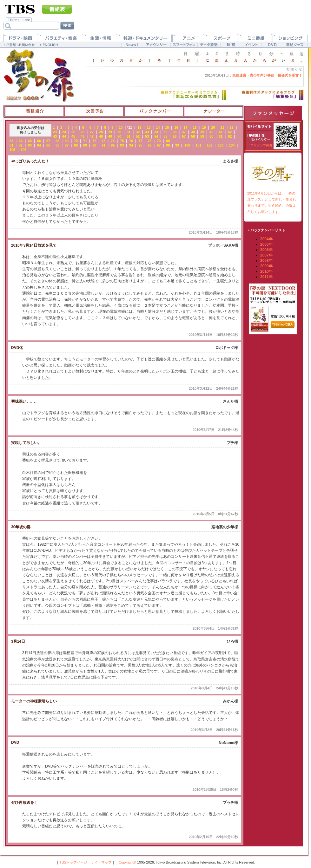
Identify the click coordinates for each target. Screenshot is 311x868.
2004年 (266, 239)
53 (147, 136)
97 (159, 145)
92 (113, 145)
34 (156, 132)
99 (177, 145)
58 (193, 136)
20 (213, 127)
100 (187, 145)
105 (12, 150)
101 (198, 145)
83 (30, 145)
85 (48, 145)
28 (101, 132)
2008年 (266, 261)
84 (39, 145)
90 (94, 145)
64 (21, 141)
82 (21, 145)
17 (185, 127)
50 (119, 136)
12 (139, 127)
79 (159, 141)
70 (76, 141)
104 (232, 145)
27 (92, 132)
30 (119, 132)
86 (57, 145)
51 (129, 136)
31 (129, 132)
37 (184, 132)
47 (92, 136)
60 (211, 136)
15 (167, 127)
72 (94, 141)
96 (149, 145)
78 (149, 141)
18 (195, 127)
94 (131, 145)
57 (184, 136)
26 (83, 132)
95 (140, 145)
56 (175, 136)
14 (158, 127)
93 (122, 145)
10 (121, 127)
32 (138, 132)
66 (39, 141)
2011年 (266, 277)
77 (140, 141)
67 (48, 141)
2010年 (266, 271)
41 (221, 132)
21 (222, 127)
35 (165, 132)
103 (221, 145)
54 (156, 136)
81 (11, 145)
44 (64, 136)
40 (211, 132)
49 (110, 136)
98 (168, 145)
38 (193, 132)
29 (110, 132)
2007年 (266, 255)
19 (204, 127)
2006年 (266, 250)
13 (149, 127)
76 (131, 141)
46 (83, 136)
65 (30, 141)
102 (209, 145)
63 (11, 141)
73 (103, 141)
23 (55, 132)
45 (73, 136)
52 (138, 136)
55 (165, 136)
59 (202, 136)
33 (147, 132)
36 (175, 132)
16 (176, 127)
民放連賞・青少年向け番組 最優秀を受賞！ (254, 75)
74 (113, 141)
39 (202, 132)
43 (55, 136)
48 (101, 136)
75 (122, 141)
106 (23, 150)
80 (168, 141)
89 (85, 145)
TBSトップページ (73, 862)
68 (57, 141)
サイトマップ (101, 862)
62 (230, 136)
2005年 (266, 244)
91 (103, 145)
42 (230, 132)
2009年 (266, 266)
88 (76, 145)
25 (73, 132)
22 (232, 127)
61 (221, 136)
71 (85, 141)
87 (67, 145)
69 (67, 141)
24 (64, 132)
